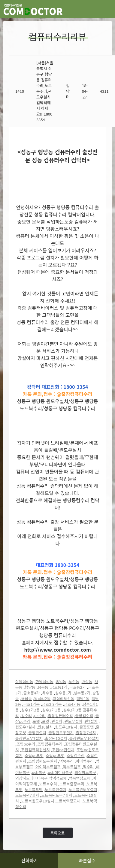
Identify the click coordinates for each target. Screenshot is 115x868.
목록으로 (58, 833)
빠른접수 (87, 860)
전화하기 (30, 860)
